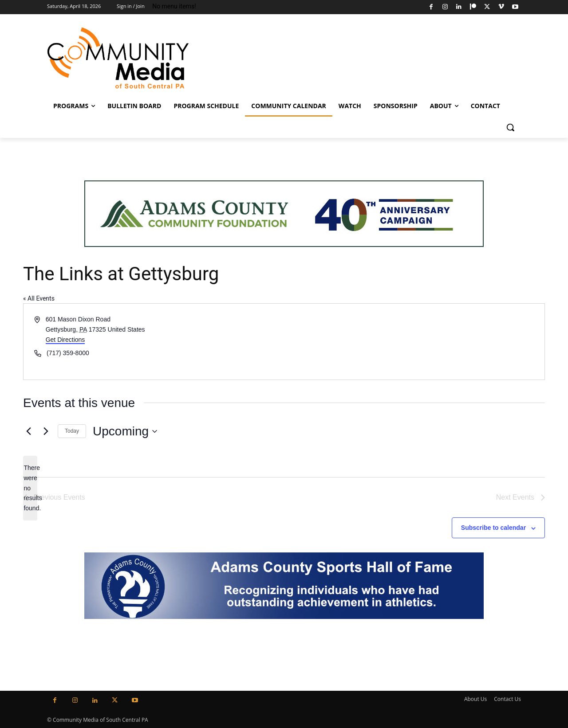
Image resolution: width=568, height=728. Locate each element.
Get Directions (65, 340)
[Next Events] (46, 431)
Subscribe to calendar (493, 528)
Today (72, 431)
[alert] (30, 488)
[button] (510, 127)
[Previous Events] (28, 431)
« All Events (39, 298)
